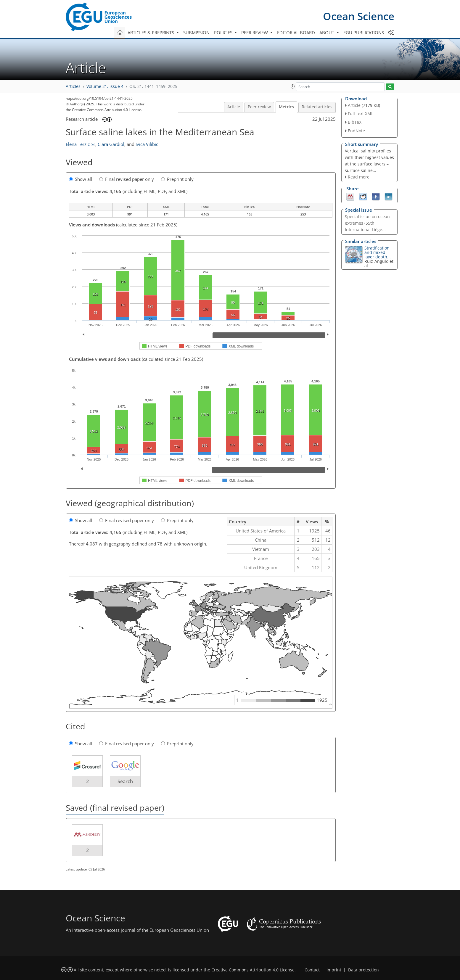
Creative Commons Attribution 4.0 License (253, 970)
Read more (359, 177)
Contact (312, 970)
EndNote (356, 131)
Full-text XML (361, 114)
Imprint (334, 970)
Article (234, 107)
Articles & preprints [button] (151, 33)
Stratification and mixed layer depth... (378, 252)
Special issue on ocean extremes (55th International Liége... (367, 223)
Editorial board (296, 33)
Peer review (259, 107)
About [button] (327, 33)
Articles (73, 86)
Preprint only (177, 179)
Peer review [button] (255, 33)
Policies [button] (224, 33)
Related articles (317, 107)
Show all (81, 179)
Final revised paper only (127, 179)
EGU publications (364, 33)
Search (125, 781)
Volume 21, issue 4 (105, 86)
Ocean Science (359, 16)
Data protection (364, 970)
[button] (293, 86)
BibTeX (355, 122)
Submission (196, 33)
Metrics (286, 107)
